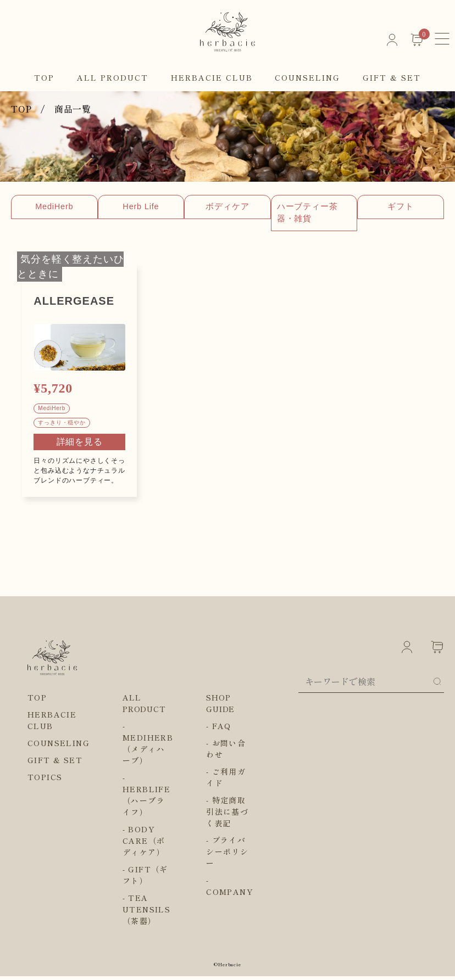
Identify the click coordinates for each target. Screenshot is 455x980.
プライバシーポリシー (227, 855)
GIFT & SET (392, 77)
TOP (44, 77)
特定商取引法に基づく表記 (227, 815)
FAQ (222, 730)
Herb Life (182, 207)
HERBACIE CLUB (212, 77)
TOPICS (45, 781)
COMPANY (230, 895)
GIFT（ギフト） (145, 879)
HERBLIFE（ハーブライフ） (146, 804)
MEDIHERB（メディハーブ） (148, 753)
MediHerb (68, 207)
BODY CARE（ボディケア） (144, 844)
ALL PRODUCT (113, 77)
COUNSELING (307, 77)
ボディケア (297, 207)
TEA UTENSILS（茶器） (146, 913)
